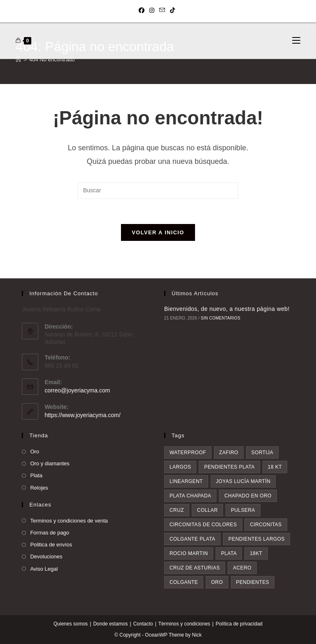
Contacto (143, 624)
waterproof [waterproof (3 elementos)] (188, 453)
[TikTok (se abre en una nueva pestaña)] (172, 10)
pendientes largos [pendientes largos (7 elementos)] (257, 539)
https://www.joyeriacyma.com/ (82, 415)
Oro (35, 452)
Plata (36, 476)
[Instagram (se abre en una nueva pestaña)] (152, 10)
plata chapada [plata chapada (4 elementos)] (190, 496)
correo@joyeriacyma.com (77, 390)
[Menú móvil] (296, 41)
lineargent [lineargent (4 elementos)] (186, 482)
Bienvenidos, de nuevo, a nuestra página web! (227, 309)
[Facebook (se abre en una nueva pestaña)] (143, 10)
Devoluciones (46, 557)
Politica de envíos (51, 545)
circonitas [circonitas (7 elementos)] (266, 525)
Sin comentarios (221, 318)
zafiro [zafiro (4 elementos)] (229, 453)
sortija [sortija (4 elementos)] (262, 453)
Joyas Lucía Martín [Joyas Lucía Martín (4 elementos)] (243, 482)
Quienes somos (71, 624)
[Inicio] (18, 59)
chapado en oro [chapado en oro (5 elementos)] (248, 496)
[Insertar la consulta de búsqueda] (158, 191)
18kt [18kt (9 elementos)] (256, 554)
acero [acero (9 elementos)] (242, 568)
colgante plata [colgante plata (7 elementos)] (192, 539)
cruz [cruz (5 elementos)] (177, 511)
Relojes (39, 488)
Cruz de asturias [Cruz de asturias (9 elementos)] (195, 568)
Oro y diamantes (50, 464)
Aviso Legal (44, 569)
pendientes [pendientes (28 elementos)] (253, 583)
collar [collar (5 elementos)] (207, 511)
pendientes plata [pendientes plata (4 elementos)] (229, 467)
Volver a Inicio (158, 232)
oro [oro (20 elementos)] (217, 583)
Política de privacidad (239, 624)
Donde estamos (110, 624)
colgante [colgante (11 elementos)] (184, 583)
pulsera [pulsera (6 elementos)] (243, 511)
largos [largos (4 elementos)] (180, 467)
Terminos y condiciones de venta (69, 521)
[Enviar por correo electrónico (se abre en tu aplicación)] (162, 10)
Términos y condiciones (184, 624)
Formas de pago (50, 533)
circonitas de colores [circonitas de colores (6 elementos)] (203, 525)
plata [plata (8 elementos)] (229, 554)
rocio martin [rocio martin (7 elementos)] (189, 554)
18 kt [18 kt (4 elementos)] (275, 467)
